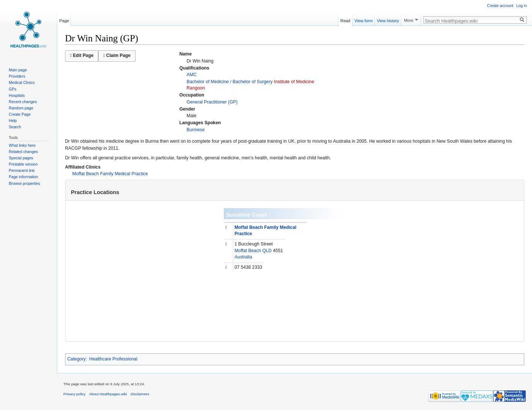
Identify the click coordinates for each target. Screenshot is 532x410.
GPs (13, 89)
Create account (500, 6)
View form (364, 20)
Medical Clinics (22, 82)
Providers (17, 76)
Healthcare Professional (113, 359)
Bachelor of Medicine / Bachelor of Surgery (230, 82)
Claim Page (117, 55)
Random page (21, 108)
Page (64, 20)
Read (345, 20)
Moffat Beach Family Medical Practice (110, 174)
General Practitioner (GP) (212, 102)
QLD (267, 251)
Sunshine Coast (247, 215)
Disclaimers (140, 394)
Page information (23, 177)
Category (76, 359)
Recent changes (23, 102)
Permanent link (22, 170)
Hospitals (17, 95)
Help (13, 121)
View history (388, 20)
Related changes (23, 152)
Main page (18, 70)
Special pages (21, 158)
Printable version (23, 164)
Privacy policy (75, 394)
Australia (243, 257)
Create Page (20, 114)
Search (15, 127)
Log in (521, 6)
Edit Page (82, 55)
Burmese (196, 130)
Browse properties (25, 183)
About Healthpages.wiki (108, 394)
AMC (192, 75)
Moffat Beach (248, 251)
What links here (22, 145)
